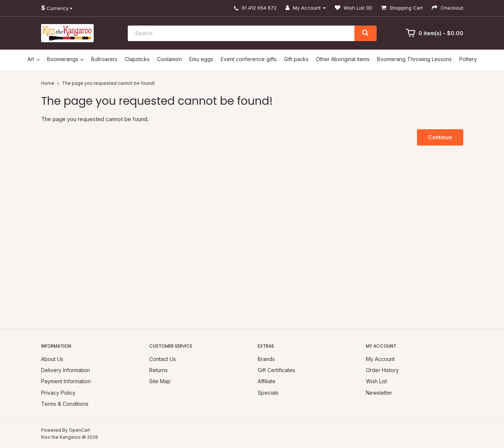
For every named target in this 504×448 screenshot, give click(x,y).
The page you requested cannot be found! (108, 83)
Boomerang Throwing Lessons (414, 59)
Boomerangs (63, 59)
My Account (380, 359)
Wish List (376, 381)
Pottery (468, 59)
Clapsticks (137, 59)
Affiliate (267, 381)
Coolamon (169, 59)
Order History (382, 370)
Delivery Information (66, 370)
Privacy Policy (58, 393)
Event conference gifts (249, 59)
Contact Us (163, 359)
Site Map (160, 381)
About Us (52, 359)
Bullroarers (104, 59)
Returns (158, 370)
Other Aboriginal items (343, 59)
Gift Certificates (276, 370)
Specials (268, 393)
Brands (266, 359)
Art (31, 59)
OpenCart (79, 430)
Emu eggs (201, 59)
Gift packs (296, 59)
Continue (440, 137)
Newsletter (379, 393)
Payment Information (66, 381)
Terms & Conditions (65, 404)
